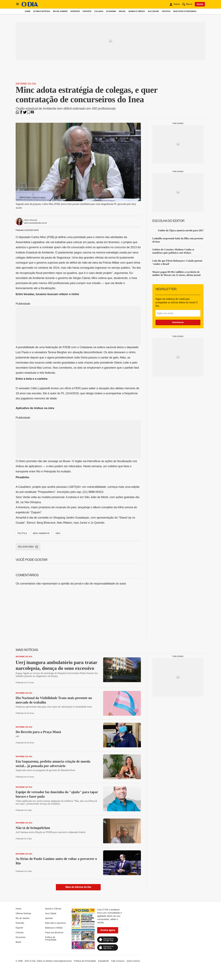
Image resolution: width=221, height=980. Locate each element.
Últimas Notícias (42, 11)
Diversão (75, 11)
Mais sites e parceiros (185, 11)
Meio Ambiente (41, 533)
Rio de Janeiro (60, 11)
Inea (58, 533)
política (22, 533)
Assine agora (108, 930)
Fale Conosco (118, 961)
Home (27, 11)
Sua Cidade (153, 11)
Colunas (99, 11)
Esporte (87, 11)
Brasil (122, 11)
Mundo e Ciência (137, 11)
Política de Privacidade (51, 938)
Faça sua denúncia (54, 932)
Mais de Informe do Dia (78, 887)
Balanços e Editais (54, 928)
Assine (200, 4)
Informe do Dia (26, 84)
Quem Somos (133, 961)
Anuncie (68, 961)
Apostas (166, 11)
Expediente (103, 961)
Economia (111, 11)
